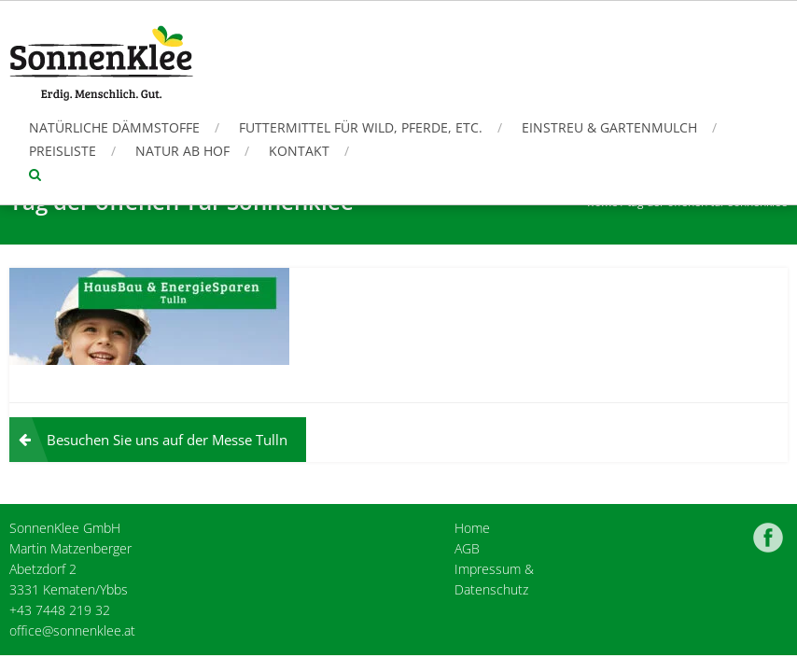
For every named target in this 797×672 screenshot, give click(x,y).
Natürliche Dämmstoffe (114, 127)
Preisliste (63, 151)
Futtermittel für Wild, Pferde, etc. (361, 127)
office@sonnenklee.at (72, 630)
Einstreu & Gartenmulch (609, 127)
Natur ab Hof (182, 151)
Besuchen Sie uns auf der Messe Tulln (167, 440)
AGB (467, 548)
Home (472, 528)
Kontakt (299, 151)
